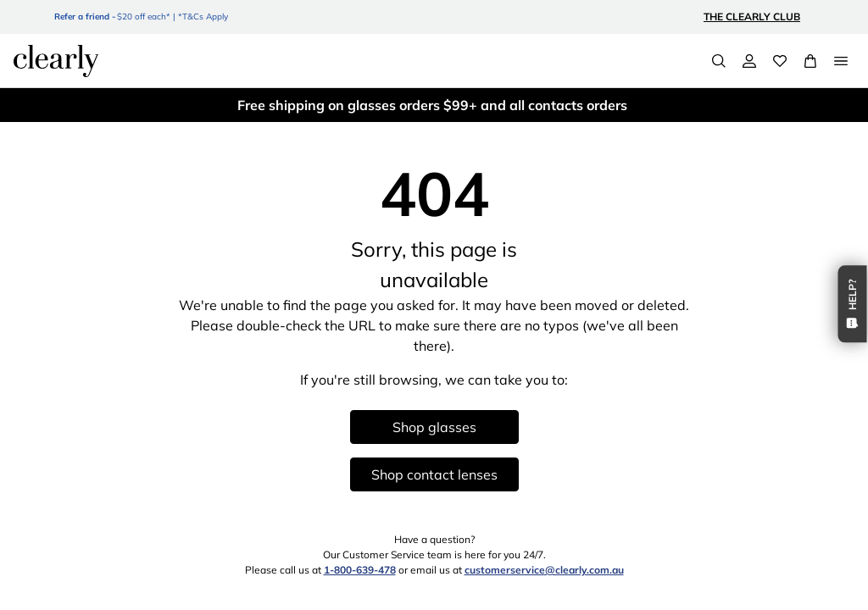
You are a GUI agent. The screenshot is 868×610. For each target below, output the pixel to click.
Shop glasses (434, 427)
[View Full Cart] (810, 61)
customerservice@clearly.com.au (544, 570)
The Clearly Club (752, 17)
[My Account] (749, 61)
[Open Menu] (841, 61)
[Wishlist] (780, 61)
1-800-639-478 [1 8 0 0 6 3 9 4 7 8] (360, 570)
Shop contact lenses (434, 474)
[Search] (719, 61)
